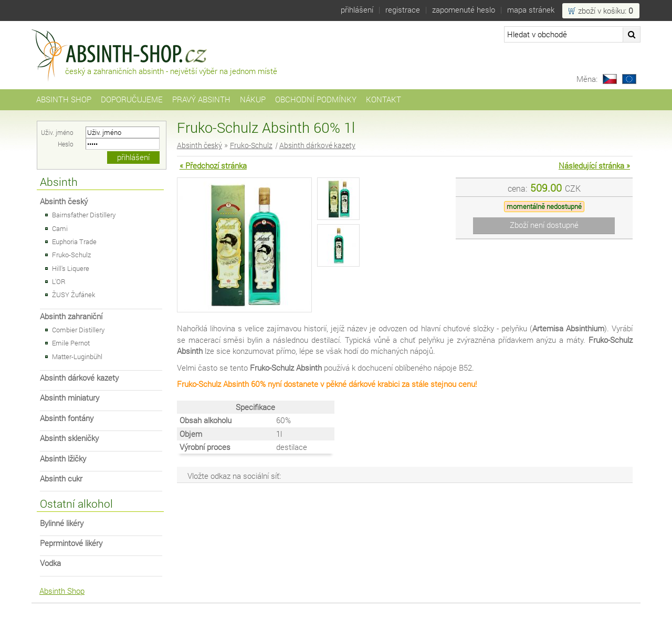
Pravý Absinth (201, 99)
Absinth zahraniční (71, 316)
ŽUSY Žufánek (73, 295)
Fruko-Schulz (71, 255)
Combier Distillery (78, 330)
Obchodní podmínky (316, 99)
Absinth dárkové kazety (79, 378)
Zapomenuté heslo (464, 10)
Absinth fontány (67, 418)
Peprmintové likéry (71, 543)
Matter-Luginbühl (77, 356)
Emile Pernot (71, 343)
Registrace (403, 10)
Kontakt (384, 99)
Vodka (50, 563)
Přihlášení (357, 10)
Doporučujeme (132, 99)
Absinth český (64, 201)
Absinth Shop (64, 99)
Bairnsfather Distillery (84, 215)
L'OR (59, 281)
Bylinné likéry (62, 523)
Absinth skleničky (69, 438)
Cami (60, 228)
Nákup (253, 99)
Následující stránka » (594, 166)
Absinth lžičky (63, 459)
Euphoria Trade (74, 242)
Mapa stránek (531, 10)
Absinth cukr (61, 479)
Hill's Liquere (71, 268)
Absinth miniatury (70, 398)
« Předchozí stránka (213, 166)
